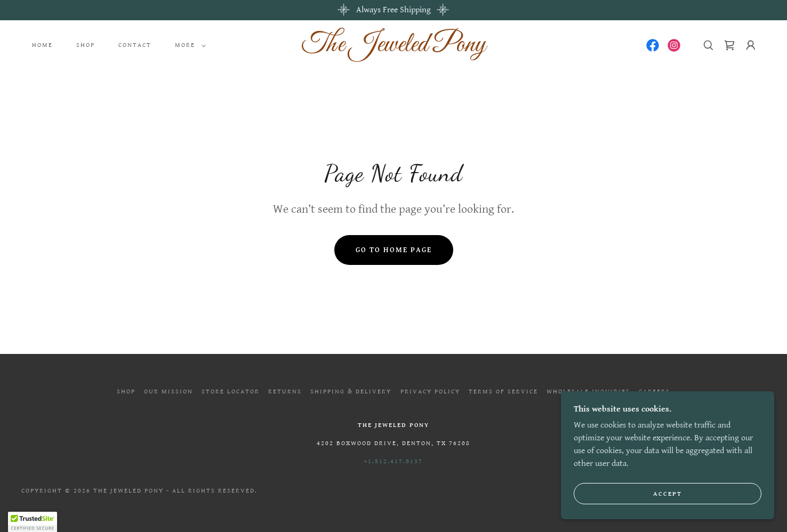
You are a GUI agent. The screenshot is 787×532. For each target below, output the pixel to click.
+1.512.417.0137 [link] (394, 461)
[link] (394, 49)
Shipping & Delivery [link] (351, 392)
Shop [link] (86, 45)
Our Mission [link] (168, 392)
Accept (668, 494)
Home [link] (42, 45)
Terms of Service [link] (503, 392)
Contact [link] (135, 45)
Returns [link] (285, 392)
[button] (188, 45)
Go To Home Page (394, 250)
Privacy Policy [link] (430, 392)
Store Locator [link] (231, 392)
